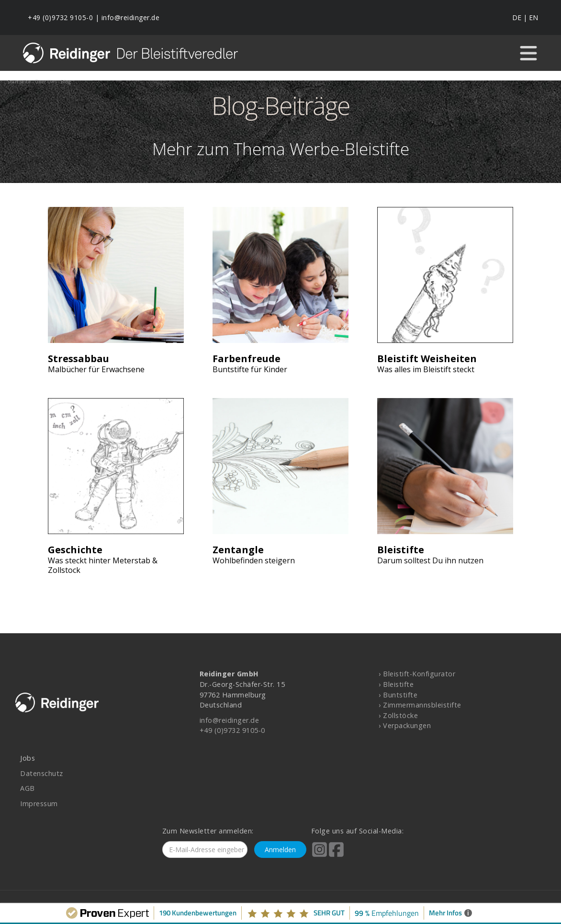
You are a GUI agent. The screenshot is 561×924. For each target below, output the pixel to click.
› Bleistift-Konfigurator (417, 674)
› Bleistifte (396, 684)
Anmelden (280, 850)
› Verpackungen (405, 725)
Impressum (39, 804)
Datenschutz (42, 773)
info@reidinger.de (131, 17)
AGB (28, 788)
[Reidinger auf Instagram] (320, 856)
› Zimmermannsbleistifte (420, 705)
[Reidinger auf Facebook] (336, 856)
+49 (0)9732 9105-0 (60, 17)
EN (533, 17)
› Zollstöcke (398, 715)
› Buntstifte (398, 695)
